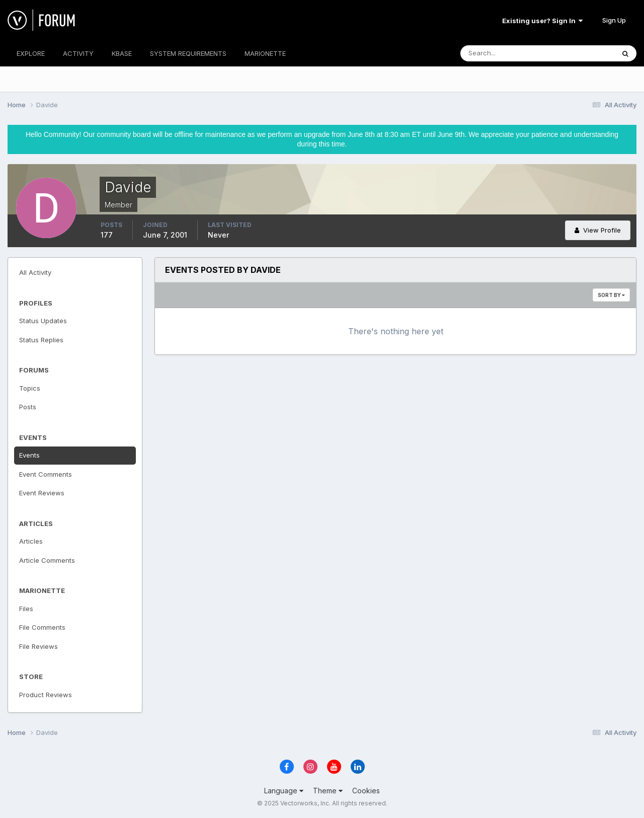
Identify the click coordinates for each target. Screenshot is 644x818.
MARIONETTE (265, 53)
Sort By (611, 295)
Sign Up (614, 20)
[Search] (505, 53)
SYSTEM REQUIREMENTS (188, 53)
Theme (328, 791)
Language (284, 791)
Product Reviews (46, 695)
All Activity (35, 272)
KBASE (122, 53)
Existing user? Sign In (542, 21)
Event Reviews (42, 493)
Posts (28, 407)
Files (26, 609)
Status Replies (41, 340)
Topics (30, 388)
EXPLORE (31, 53)
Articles (31, 541)
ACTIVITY (78, 53)
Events (29, 455)
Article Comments (47, 560)
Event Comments (46, 474)
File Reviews (38, 646)
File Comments (42, 627)
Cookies (366, 791)
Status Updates (43, 321)
